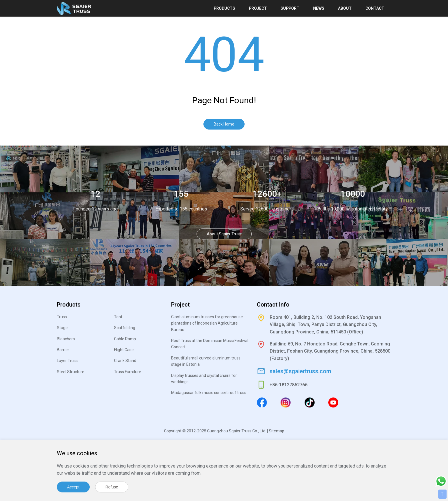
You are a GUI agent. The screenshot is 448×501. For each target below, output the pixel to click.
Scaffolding (125, 328)
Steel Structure (71, 372)
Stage (62, 328)
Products (224, 8)
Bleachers (66, 339)
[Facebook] (262, 402)
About (345, 8)
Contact (375, 8)
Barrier (63, 350)
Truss (62, 317)
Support (290, 8)
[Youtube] (333, 402)
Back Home (224, 124)
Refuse (112, 487)
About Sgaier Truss (224, 234)
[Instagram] (286, 402)
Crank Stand (125, 361)
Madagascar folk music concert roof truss (209, 393)
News (319, 8)
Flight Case (124, 350)
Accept (73, 487)
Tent (118, 317)
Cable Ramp (125, 339)
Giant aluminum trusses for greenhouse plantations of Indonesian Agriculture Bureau (207, 323)
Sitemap (277, 431)
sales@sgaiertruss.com (300, 371)
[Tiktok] (310, 402)
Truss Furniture (128, 372)
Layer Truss (67, 361)
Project (258, 8)
